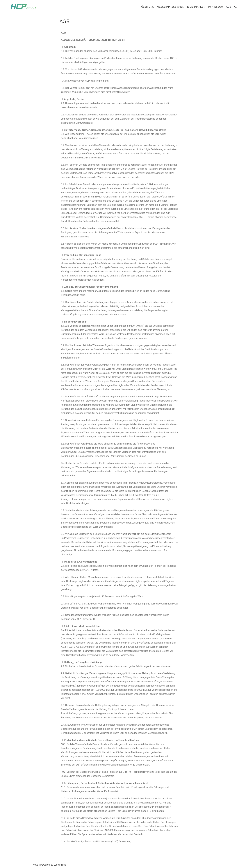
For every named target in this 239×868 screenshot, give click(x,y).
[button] (235, 7)
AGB (229, 7)
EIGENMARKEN (196, 7)
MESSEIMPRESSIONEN (170, 7)
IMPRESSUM (216, 7)
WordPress (60, 865)
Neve (35, 865)
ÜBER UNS (148, 7)
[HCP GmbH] (23, 7)
